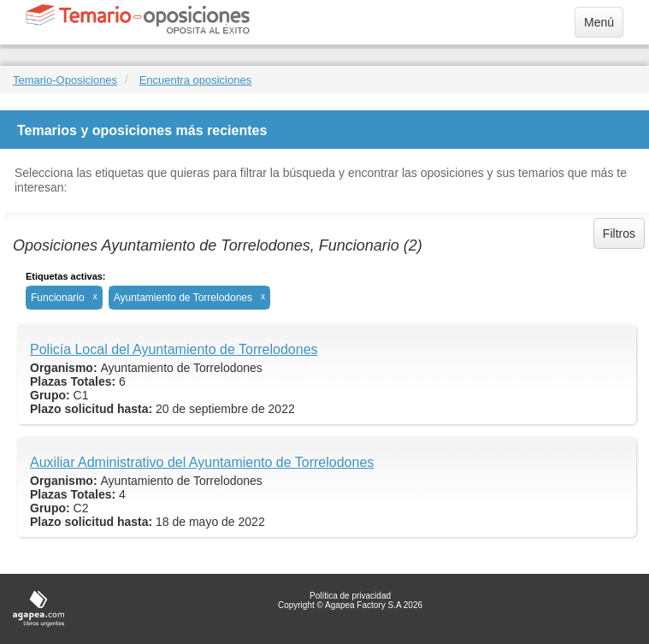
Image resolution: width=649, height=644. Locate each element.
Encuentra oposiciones (196, 80)
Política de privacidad (350, 596)
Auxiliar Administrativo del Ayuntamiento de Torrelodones (202, 462)
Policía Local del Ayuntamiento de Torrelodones (174, 349)
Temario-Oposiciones (65, 80)
